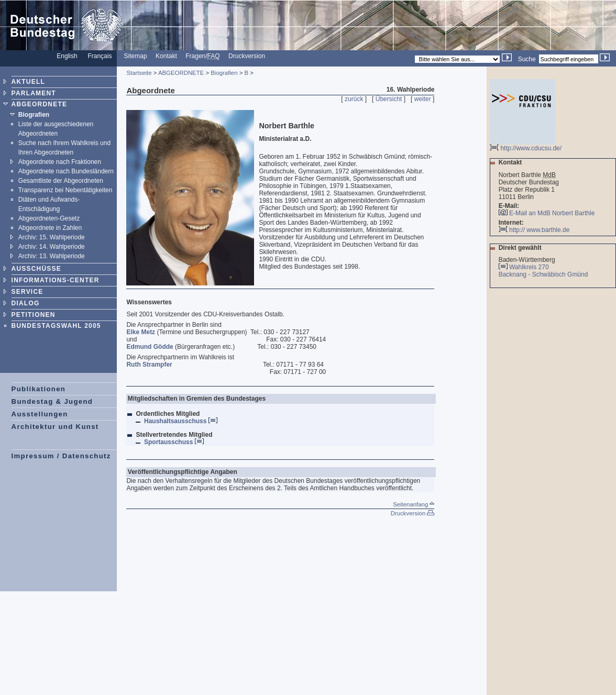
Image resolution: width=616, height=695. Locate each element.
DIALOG (26, 303)
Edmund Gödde (150, 347)
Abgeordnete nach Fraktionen (60, 162)
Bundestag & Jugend (52, 401)
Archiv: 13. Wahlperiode (52, 256)
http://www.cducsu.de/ (526, 145)
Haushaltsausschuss (181, 421)
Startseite (139, 73)
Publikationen (39, 389)
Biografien (34, 115)
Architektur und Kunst (55, 427)
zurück (354, 99)
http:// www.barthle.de (534, 230)
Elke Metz (141, 332)
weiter (423, 99)
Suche (527, 59)
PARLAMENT (34, 93)
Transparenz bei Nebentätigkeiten (65, 190)
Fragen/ (202, 56)
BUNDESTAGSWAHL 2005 (56, 326)
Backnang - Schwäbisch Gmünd (544, 274)
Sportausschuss (174, 442)
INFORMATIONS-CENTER (56, 280)
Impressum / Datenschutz (61, 456)
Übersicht (389, 99)
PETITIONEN (34, 315)
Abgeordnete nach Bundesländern (66, 171)
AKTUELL (28, 82)
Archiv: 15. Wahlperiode (52, 237)
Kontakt (166, 56)
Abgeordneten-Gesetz (49, 218)
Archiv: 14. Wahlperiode (52, 247)
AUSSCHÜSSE (36, 269)
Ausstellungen (40, 414)
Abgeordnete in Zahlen (50, 228)
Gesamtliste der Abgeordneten (61, 181)
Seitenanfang (414, 504)
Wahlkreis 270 (529, 267)
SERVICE (27, 292)
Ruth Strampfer (149, 365)
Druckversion (247, 56)
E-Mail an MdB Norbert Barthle (552, 213)
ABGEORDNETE (40, 104)
